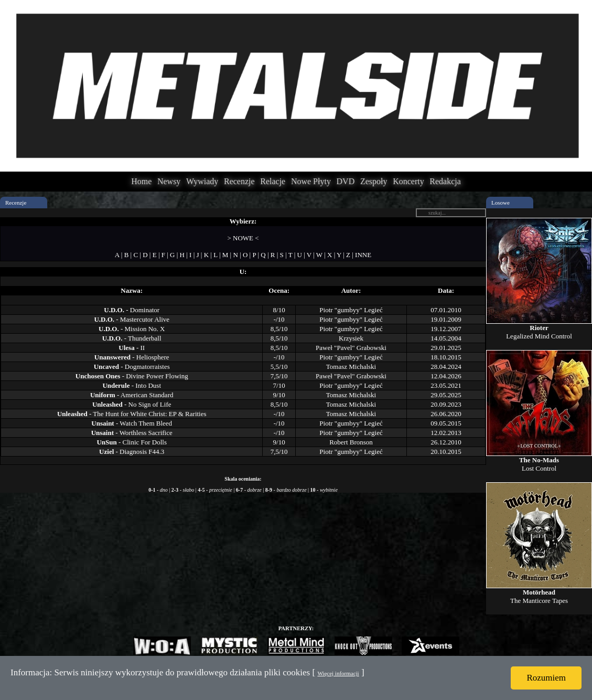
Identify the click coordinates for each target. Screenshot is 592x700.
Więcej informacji (338, 673)
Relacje (273, 181)
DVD (346, 181)
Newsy (169, 181)
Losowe (500, 203)
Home (141, 181)
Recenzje (239, 181)
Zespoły (374, 181)
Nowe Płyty (311, 181)
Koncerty (408, 181)
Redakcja (445, 181)
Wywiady (202, 181)
